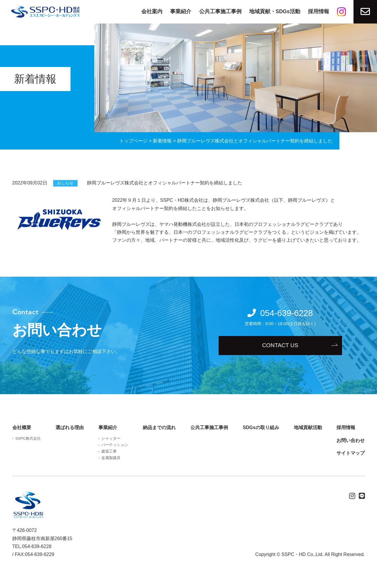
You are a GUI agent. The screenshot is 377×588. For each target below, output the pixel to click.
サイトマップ (351, 453)
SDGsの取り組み (261, 427)
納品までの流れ (159, 427)
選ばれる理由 (70, 427)
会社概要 (22, 427)
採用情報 (319, 11)
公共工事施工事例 (220, 11)
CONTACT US (280, 345)
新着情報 (162, 141)
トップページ (133, 141)
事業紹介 (181, 11)
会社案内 (152, 11)
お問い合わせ (351, 440)
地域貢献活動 (308, 427)
